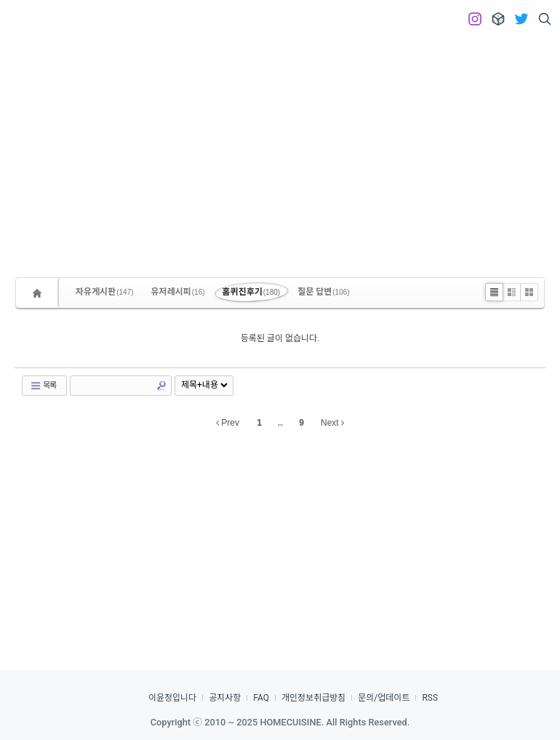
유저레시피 (178, 292)
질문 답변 (324, 292)
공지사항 (225, 698)
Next (332, 423)
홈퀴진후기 (252, 292)
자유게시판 (105, 292)
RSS (430, 698)
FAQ (261, 698)
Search (161, 386)
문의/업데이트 (384, 698)
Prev (228, 423)
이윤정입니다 (172, 698)
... (280, 423)
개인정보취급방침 (313, 698)
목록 (43, 386)
